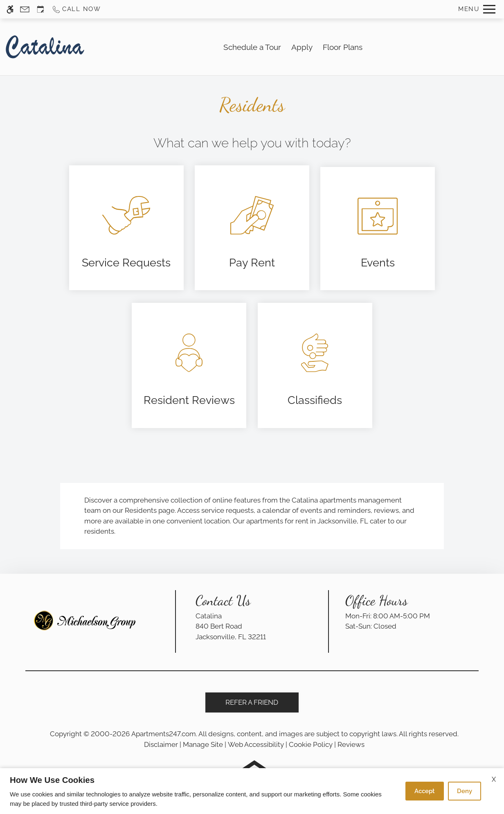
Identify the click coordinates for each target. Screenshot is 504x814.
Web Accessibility (256, 744)
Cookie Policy (311, 744)
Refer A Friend (252, 702)
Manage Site (203, 744)
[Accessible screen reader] (10, 9)
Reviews (351, 744)
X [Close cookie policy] (494, 779)
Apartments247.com (164, 734)
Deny (465, 791)
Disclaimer (161, 744)
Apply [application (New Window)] (302, 47)
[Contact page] (25, 9)
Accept (425, 791)
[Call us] (76, 9)
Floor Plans (343, 47)
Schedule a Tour (252, 47)
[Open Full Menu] (477, 9)
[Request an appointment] (40, 9)
